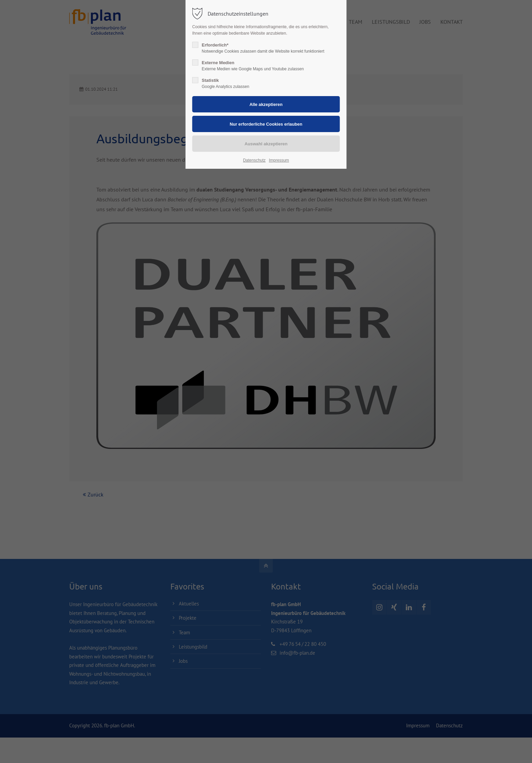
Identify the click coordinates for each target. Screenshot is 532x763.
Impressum (279, 160)
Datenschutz (254, 160)
